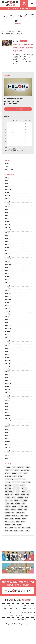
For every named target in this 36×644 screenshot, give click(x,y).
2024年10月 (8, 231)
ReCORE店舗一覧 (10, 612)
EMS (14, 470)
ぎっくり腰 (8, 479)
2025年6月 (8, 207)
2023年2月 (8, 289)
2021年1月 (8, 359)
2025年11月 (8, 193)
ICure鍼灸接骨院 (25, 473)
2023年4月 (8, 283)
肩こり (7, 525)
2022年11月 (8, 298)
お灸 (21, 476)
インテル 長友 (16, 485)
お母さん (15, 476)
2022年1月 (8, 324)
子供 (24, 507)
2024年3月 (8, 251)
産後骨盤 (8, 519)
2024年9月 (8, 234)
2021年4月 (8, 351)
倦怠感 (7, 498)
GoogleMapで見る (18, 109)
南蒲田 (23, 498)
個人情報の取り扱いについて (18, 619)
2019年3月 (8, 409)
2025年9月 (8, 199)
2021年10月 (8, 333)
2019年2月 (8, 412)
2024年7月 (8, 239)
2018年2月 (8, 438)
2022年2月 (8, 321)
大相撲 (7, 507)
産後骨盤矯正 (15, 519)
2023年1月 (8, 292)
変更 (27, 501)
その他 (7, 166)
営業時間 (8, 501)
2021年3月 (8, 353)
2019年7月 (8, 400)
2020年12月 (8, 362)
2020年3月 (8, 377)
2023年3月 (8, 286)
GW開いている (21, 470)
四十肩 (14, 501)
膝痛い (23, 525)
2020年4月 (8, 374)
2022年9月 (8, 304)
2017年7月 (8, 459)
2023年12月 (8, 260)
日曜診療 (20, 513)
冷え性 (18, 498)
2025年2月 (8, 219)
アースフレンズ (9, 482)
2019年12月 (8, 386)
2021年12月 (8, 327)
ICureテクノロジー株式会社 (12, 473)
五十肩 (18, 495)
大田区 (17, 504)
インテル (8, 485)
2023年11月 (8, 263)
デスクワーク (17, 491)
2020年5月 (8, 371)
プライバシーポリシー (27, 616)
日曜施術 (13, 513)
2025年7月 (8, 204)
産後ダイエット (21, 516)
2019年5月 (8, 403)
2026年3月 (8, 181)
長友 (7, 534)
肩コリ (13, 525)
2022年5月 (8, 313)
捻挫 (26, 510)
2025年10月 (8, 196)
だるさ (15, 479)
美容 (7, 522)
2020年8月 (8, 368)
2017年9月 (8, 453)
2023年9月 (8, 269)
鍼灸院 (29, 531)
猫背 (26, 513)
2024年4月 (8, 248)
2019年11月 (8, 388)
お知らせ (7, 164)
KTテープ (8, 476)
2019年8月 (8, 397)
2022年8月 (8, 307)
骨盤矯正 (22, 534)
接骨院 (7, 513)
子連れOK (8, 510)
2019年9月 (8, 394)
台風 (28, 498)
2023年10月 (8, 266)
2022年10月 (8, 301)
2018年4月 (8, 432)
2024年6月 (8, 242)
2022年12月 (8, 295)
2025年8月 (8, 201)
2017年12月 (8, 444)
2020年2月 (8, 380)
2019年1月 (8, 415)
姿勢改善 (18, 507)
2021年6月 (8, 345)
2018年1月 (8, 441)
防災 (11, 534)
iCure (29, 470)
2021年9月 (8, 336)
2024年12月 (8, 225)
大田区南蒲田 (24, 504)
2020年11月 (8, 365)
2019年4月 (8, 406)
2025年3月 (8, 216)
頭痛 (16, 534)
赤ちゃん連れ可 (9, 531)
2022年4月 (8, 315)
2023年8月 (8, 272)
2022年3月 (8, 318)
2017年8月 (8, 456)
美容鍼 (12, 522)
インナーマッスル (26, 485)
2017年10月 (8, 450)
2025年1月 (8, 222)
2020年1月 (8, 383)
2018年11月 (8, 421)
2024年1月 (8, 257)
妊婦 (12, 507)
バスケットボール (10, 495)
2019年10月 (8, 391)
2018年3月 (8, 435)
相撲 (22, 519)
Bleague (8, 470)
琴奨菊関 (8, 516)
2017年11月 (8, 447)
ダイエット (8, 491)
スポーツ (23, 488)
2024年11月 (8, 228)
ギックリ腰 (8, 488)
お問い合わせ (27, 612)
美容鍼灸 (18, 522)
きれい (26, 476)
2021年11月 (8, 330)
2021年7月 (8, 342)
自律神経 (8, 528)
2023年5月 (8, 280)
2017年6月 (8, 462)
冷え (12, 498)
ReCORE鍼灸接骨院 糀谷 (14, 98)
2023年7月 (8, 275)
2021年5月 (8, 348)
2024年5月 (8, 245)
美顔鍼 (24, 522)
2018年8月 (8, 429)
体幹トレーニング (26, 495)
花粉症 (14, 528)
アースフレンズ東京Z (20, 482)
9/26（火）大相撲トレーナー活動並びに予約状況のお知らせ (23, 48)
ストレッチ (16, 488)
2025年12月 (8, 190)
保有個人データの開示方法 (18, 622)
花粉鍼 (20, 528)
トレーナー (25, 491)
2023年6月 (8, 277)
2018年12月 (8, 418)
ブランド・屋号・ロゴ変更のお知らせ (18, 8)
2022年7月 (8, 310)
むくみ (21, 479)
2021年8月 (8, 339)
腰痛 (18, 525)
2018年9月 (8, 426)
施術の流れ (27, 609)
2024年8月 (8, 237)
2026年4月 (8, 178)
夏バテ (11, 504)
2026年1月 (8, 187)
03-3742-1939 (12, 104)
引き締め (21, 510)
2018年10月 (8, 424)
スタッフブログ (9, 169)
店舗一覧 (24, 5)
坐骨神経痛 (21, 501)
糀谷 (27, 519)
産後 (13, 516)
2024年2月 (8, 254)
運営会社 (10, 616)
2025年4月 (8, 213)
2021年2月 (8, 356)
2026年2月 (8, 184)
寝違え (14, 510)
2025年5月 (8, 210)
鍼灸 (24, 531)
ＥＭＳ (28, 534)
